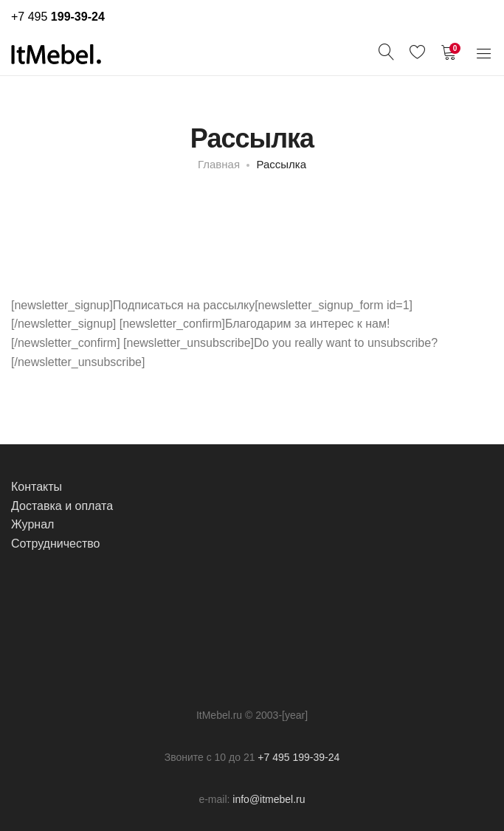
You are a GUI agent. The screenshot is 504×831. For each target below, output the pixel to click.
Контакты (37, 487)
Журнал (32, 524)
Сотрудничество (56, 544)
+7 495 (58, 17)
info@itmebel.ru (269, 799)
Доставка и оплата (62, 506)
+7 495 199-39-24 (298, 757)
